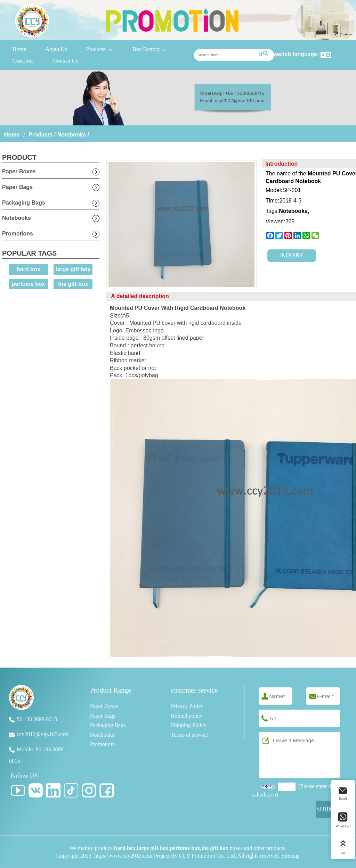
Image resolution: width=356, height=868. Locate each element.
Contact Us (66, 61)
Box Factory (150, 50)
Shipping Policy (189, 725)
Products (99, 50)
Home (19, 49)
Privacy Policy (187, 706)
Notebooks (72, 135)
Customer (23, 61)
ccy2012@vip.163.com (43, 734)
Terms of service (189, 735)
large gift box (73, 269)
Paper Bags (17, 187)
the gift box (73, 284)
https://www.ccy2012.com (123, 856)
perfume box (29, 284)
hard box (29, 269)
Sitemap (291, 856)
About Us (56, 49)
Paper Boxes (19, 171)
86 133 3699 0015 (37, 719)
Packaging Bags (24, 203)
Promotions (18, 234)
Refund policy (187, 716)
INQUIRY (292, 255)
